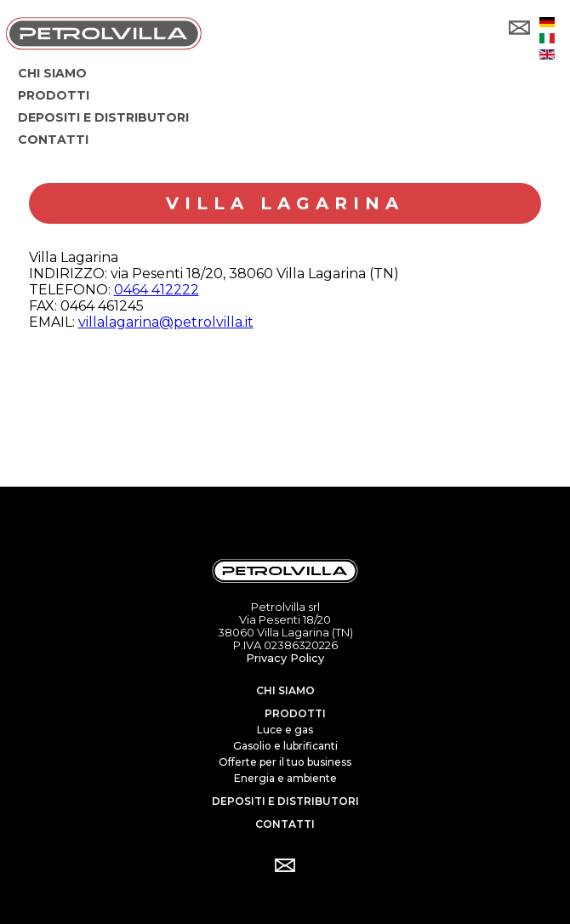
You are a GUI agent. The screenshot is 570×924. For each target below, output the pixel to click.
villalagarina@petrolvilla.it (166, 322)
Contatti (285, 824)
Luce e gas (285, 730)
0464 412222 (157, 290)
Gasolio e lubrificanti (285, 746)
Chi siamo (285, 690)
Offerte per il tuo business (285, 762)
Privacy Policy (285, 658)
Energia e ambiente (285, 778)
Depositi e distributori (285, 801)
